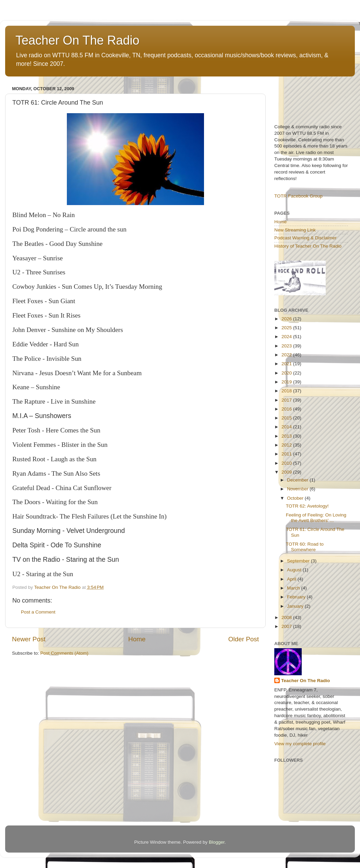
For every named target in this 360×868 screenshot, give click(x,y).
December (298, 480)
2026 (287, 319)
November (298, 489)
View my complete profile (300, 744)
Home (137, 639)
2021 (287, 364)
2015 (287, 418)
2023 (287, 346)
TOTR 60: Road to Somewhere (305, 547)
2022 (287, 355)
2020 (287, 373)
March (294, 588)
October (296, 498)
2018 (287, 391)
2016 (287, 409)
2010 (287, 463)
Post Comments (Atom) (64, 653)
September (299, 561)
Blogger (217, 842)
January (296, 606)
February (297, 597)
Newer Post (29, 639)
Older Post (244, 639)
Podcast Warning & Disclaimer (305, 238)
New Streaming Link (295, 230)
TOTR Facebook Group (298, 196)
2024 (287, 337)
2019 (287, 382)
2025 (287, 328)
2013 (287, 436)
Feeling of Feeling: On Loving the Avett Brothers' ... (316, 518)
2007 (287, 626)
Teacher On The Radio (77, 40)
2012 (287, 445)
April (292, 579)
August (295, 570)
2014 (287, 427)
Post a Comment (38, 612)
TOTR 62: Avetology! (307, 506)
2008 (287, 617)
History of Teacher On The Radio (308, 246)
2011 (287, 454)
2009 (287, 472)
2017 (287, 400)
